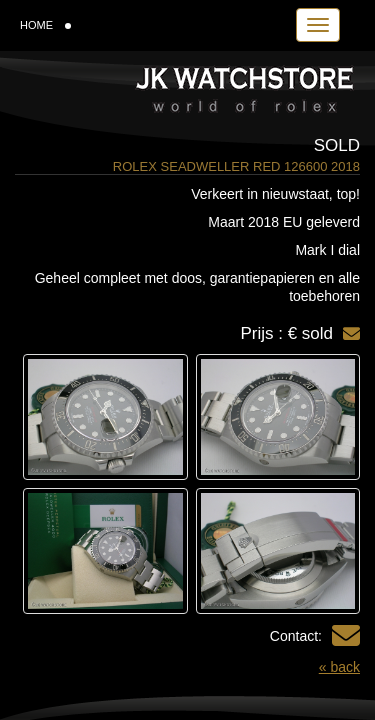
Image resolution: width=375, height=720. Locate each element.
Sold (337, 145)
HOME (45, 25)
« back (339, 667)
